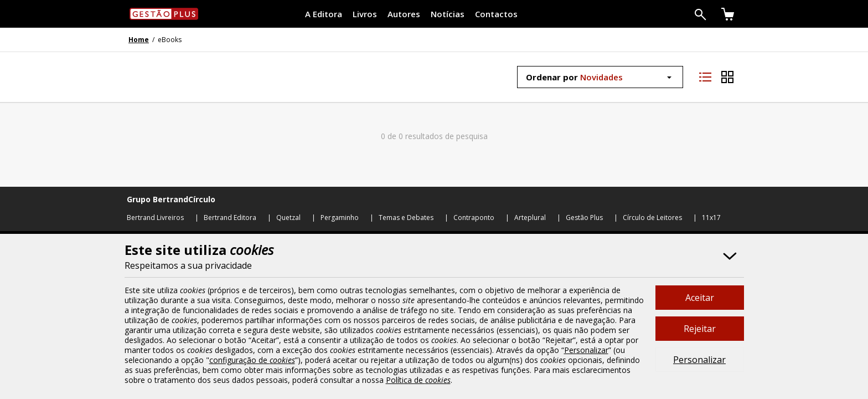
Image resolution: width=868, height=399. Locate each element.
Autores (404, 14)
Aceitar (700, 298)
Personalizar (699, 360)
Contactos (496, 14)
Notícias (448, 14)
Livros (365, 14)
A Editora (324, 14)
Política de (418, 380)
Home (139, 40)
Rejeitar (700, 329)
